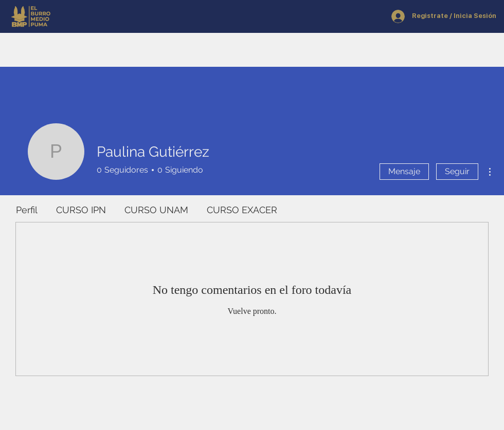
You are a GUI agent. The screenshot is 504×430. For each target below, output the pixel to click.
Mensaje (404, 171)
